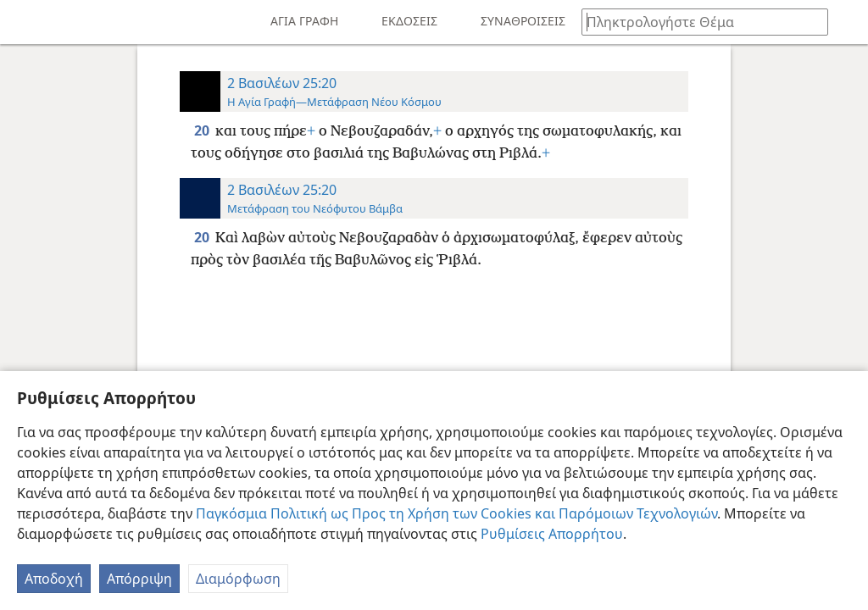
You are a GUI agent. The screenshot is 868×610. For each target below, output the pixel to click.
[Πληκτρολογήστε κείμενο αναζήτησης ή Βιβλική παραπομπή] (697, 22)
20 (203, 130)
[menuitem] (25, 22)
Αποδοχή (54, 579)
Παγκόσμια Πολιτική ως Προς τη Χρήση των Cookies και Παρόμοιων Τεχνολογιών (456, 513)
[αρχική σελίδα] (25, 22)
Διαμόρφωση (238, 579)
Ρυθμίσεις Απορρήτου (552, 534)
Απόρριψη (139, 579)
